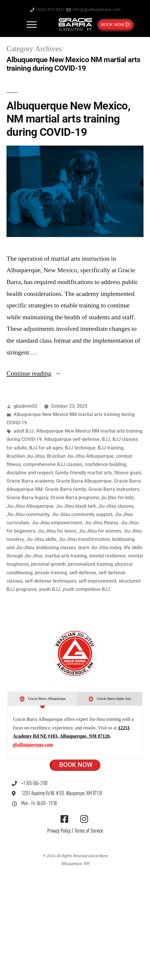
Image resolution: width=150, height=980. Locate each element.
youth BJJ (50, 589)
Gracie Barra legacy (27, 498)
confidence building (105, 464)
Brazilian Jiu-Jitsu (26, 456)
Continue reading (34, 373)
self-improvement (97, 581)
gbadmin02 (26, 406)
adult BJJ (24, 431)
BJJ (106, 439)
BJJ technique (80, 448)
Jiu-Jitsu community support (82, 514)
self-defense (83, 573)
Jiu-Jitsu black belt (76, 506)
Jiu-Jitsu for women (100, 531)
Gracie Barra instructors (114, 489)
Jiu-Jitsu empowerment (57, 523)
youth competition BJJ (86, 589)
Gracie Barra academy (30, 481)
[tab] (42, 699)
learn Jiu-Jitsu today (100, 548)
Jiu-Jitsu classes (116, 506)
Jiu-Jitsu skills (41, 539)
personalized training (90, 564)
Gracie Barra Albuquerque (84, 481)
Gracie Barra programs (75, 498)
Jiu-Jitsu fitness (101, 523)
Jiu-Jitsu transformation (84, 539)
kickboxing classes (56, 548)
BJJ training (111, 448)
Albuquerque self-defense (72, 439)
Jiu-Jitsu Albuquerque (30, 506)
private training (51, 573)
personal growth (48, 564)
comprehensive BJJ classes (53, 464)
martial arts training (66, 556)
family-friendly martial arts (84, 473)
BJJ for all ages (46, 448)
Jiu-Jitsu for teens (57, 531)
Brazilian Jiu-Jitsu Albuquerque (80, 456)
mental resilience (107, 556)
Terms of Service (89, 831)
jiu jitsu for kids (118, 498)
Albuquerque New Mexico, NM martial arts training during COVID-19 (68, 119)
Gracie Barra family (65, 489)
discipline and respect (30, 473)
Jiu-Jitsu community (28, 514)
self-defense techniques (50, 581)
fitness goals (128, 473)
